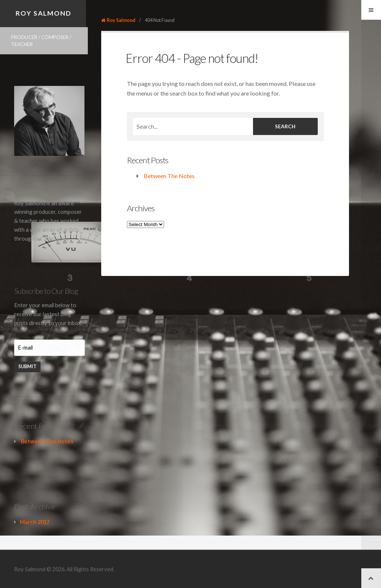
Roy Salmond (44, 13)
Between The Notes (169, 176)
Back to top (371, 578)
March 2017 (35, 522)
